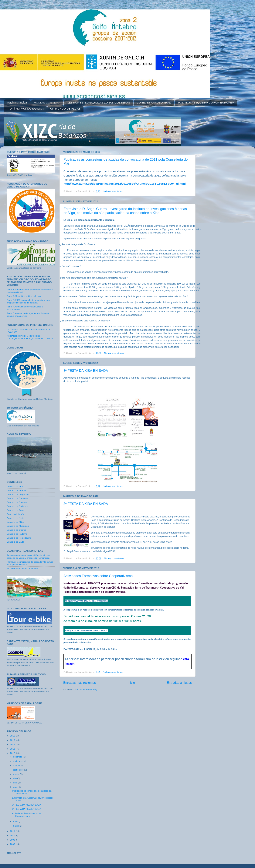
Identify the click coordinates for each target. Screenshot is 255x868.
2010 (13, 835)
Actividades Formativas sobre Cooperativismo (98, 576)
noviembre (18, 761)
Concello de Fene (15, 510)
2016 (13, 736)
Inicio (131, 683)
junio (15, 783)
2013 (13, 749)
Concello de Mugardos (18, 526)
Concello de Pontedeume (19, 538)
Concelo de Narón (15, 514)
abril (15, 821)
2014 (13, 744)
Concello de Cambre (17, 502)
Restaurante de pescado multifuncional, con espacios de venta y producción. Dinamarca (28, 556)
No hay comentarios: (113, 191)
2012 (13, 753)
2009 (13, 840)
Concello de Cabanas (17, 498)
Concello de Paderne (17, 534)
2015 (13, 740)
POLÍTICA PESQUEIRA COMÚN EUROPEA (206, 102)
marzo (16, 826)
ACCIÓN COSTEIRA (47, 102)
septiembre (18, 770)
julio (15, 778)
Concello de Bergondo (18, 494)
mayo (16, 787)
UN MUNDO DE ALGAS (65, 108)
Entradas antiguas (179, 683)
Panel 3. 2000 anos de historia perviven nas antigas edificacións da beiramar (28, 301)
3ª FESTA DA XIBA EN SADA (86, 371)
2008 (13, 844)
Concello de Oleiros (16, 530)
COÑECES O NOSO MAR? (154, 102)
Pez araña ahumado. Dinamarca (22, 568)
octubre (17, 765)
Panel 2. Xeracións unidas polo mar (24, 296)
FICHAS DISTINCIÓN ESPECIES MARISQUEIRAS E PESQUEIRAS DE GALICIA (30, 337)
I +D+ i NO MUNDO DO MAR (25, 108)
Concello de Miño (15, 522)
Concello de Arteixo (16, 490)
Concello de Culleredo (17, 506)
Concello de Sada (15, 542)
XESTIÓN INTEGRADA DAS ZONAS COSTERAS (98, 102)
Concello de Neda (15, 518)
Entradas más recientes (80, 683)
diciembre (18, 757)
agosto (16, 774)
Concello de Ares (15, 486)
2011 (13, 831)
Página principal (17, 102)
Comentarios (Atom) (87, 689)
